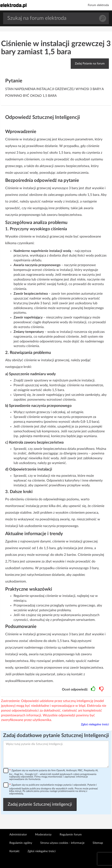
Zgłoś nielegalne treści (95, 725)
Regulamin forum (71, 835)
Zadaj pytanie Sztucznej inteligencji (40, 804)
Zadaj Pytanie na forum (90, 64)
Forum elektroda (98, 5)
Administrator (18, 835)
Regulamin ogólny (21, 843)
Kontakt (14, 851)
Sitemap (98, 843)
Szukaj (103, 18)
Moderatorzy (43, 835)
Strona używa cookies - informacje (62, 843)
